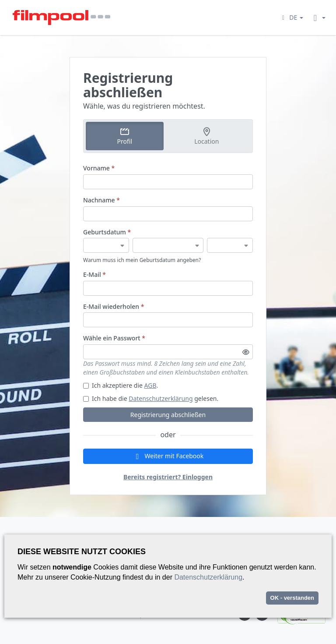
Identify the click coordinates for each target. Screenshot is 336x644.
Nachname (101, 200)
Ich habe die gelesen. (151, 398)
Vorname (99, 168)
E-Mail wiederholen (114, 306)
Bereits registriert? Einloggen (168, 477)
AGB (150, 385)
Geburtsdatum (107, 232)
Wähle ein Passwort (114, 338)
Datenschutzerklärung (161, 398)
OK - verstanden (292, 598)
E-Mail (94, 274)
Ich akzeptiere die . (121, 385)
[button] (291, 17)
